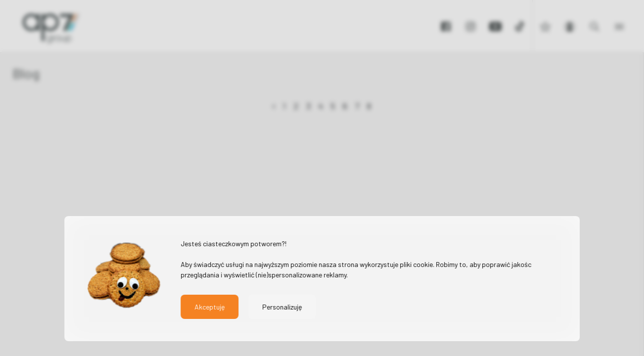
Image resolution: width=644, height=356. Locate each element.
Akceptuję (209, 307)
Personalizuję (282, 307)
